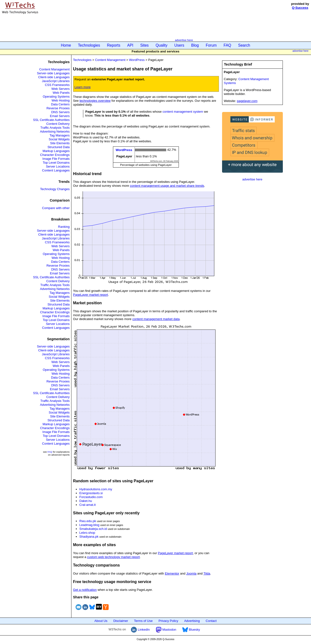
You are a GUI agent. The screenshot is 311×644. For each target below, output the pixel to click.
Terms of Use (143, 621)
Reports (114, 45)
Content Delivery (58, 124)
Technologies (89, 45)
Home (66, 45)
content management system (183, 112)
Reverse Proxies (58, 108)
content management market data (156, 319)
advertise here (184, 40)
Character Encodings (55, 155)
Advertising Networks (55, 131)
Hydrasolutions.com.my (96, 489)
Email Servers (60, 116)
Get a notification (85, 590)
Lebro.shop (87, 533)
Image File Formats (56, 159)
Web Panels (61, 93)
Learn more (83, 87)
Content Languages (56, 170)
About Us (101, 621)
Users (179, 45)
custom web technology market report (113, 557)
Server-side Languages (53, 73)
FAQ (227, 45)
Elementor (172, 573)
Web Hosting (60, 100)
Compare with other (56, 208)
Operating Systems (56, 97)
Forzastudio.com (91, 497)
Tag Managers (60, 135)
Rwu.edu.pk (88, 521)
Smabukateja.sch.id (93, 529)
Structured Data (58, 147)
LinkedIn (140, 630)
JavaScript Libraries (56, 81)
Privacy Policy (168, 621)
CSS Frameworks (57, 85)
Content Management (54, 69)
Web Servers (61, 89)
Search (244, 45)
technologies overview (95, 101)
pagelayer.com (247, 101)
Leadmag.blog (89, 525)
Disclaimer (121, 621)
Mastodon (166, 630)
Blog (195, 45)
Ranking (64, 227)
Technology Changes (55, 189)
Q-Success (300, 8)
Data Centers (60, 104)
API (130, 45)
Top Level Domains (56, 163)
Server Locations (58, 166)
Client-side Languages (54, 77)
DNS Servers (60, 112)
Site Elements (60, 143)
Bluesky (191, 630)
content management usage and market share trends (167, 186)
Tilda (207, 573)
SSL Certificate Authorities (51, 120)
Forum (211, 45)
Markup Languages (56, 151)
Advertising (192, 621)
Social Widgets (59, 139)
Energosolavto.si (91, 493)
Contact (211, 621)
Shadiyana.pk (89, 537)
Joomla (191, 573)
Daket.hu (86, 501)
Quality (161, 45)
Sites (144, 45)
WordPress (137, 60)
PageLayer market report (91, 295)
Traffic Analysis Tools (55, 128)
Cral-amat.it (88, 505)
